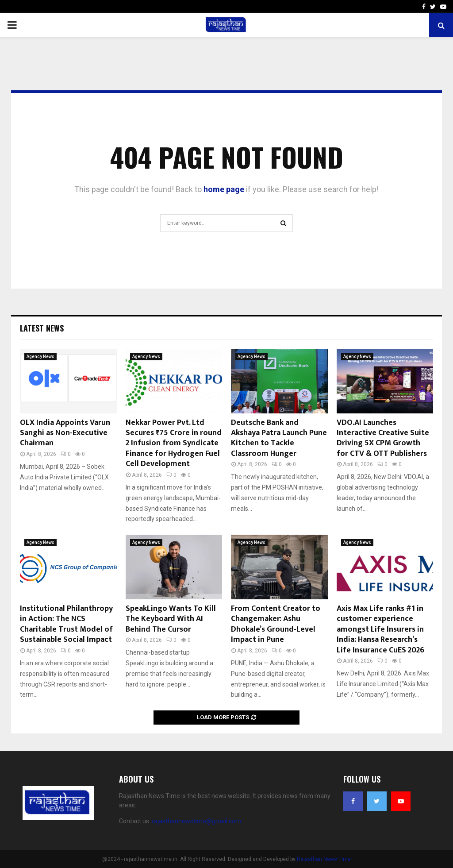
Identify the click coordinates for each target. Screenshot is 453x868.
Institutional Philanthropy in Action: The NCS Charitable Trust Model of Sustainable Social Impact (66, 624)
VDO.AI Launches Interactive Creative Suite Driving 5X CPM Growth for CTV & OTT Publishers (383, 438)
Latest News (42, 328)
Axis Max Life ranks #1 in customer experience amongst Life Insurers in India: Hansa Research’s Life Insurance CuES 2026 (380, 629)
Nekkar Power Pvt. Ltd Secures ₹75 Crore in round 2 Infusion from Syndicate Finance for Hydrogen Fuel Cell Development (174, 444)
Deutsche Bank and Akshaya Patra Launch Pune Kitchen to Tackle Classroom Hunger (279, 438)
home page (224, 189)
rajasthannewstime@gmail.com (196, 821)
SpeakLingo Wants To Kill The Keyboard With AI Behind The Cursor (171, 619)
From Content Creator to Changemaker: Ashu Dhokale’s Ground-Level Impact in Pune (276, 624)
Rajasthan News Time (324, 859)
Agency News (40, 357)
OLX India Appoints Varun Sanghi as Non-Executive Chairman (65, 433)
